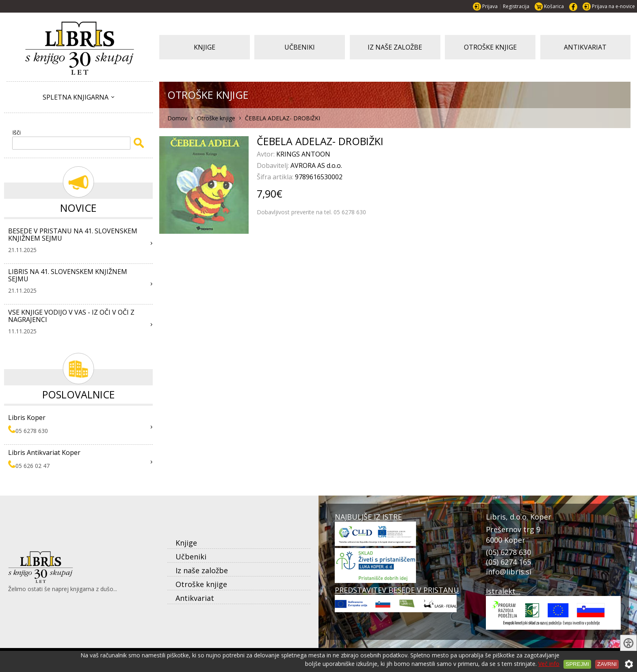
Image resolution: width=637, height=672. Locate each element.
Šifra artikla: (276, 177)
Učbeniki (191, 557)
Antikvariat (195, 598)
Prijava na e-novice (613, 6)
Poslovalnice (79, 394)
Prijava (490, 6)
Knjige (186, 543)
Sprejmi (577, 664)
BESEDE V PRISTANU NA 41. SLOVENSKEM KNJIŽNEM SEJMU (73, 235)
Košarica (554, 6)
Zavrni (607, 664)
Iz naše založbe (202, 570)
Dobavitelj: (274, 165)
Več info (549, 664)
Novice (78, 208)
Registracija (516, 6)
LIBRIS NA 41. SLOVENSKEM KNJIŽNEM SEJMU (68, 275)
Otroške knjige (201, 584)
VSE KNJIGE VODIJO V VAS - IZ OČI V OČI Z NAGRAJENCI (71, 316)
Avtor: (266, 154)
